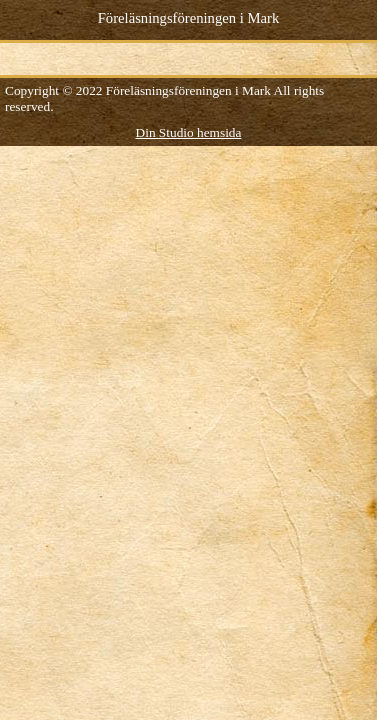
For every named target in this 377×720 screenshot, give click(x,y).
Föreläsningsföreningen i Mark (189, 18)
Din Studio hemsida (189, 132)
